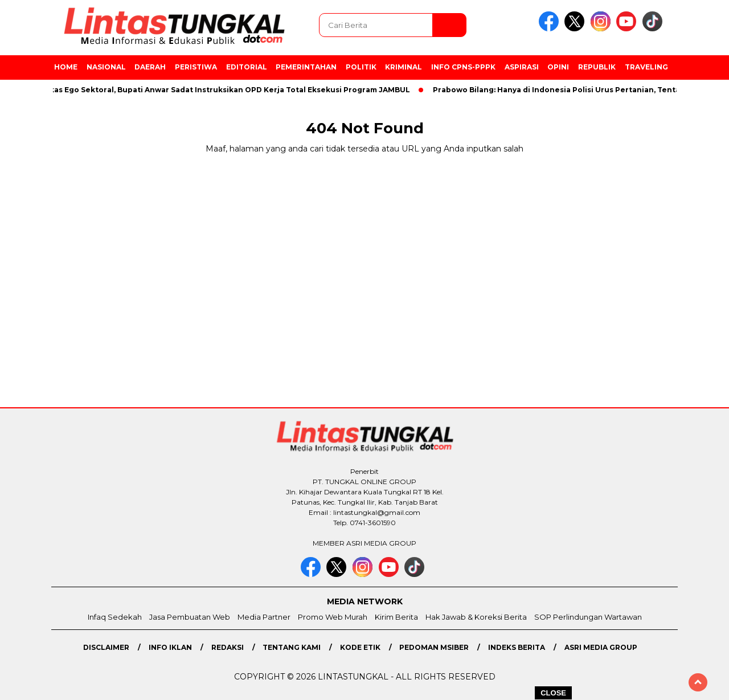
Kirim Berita (396, 617)
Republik (597, 67)
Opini (558, 67)
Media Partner (264, 617)
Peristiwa (196, 67)
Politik (361, 67)
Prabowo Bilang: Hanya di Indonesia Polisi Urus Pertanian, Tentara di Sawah (582, 90)
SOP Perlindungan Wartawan (588, 617)
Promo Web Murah (333, 617)
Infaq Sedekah (115, 617)
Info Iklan (170, 647)
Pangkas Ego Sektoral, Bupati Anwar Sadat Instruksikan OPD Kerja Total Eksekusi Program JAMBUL (223, 90)
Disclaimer (106, 647)
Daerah (150, 67)
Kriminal (404, 67)
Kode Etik (360, 647)
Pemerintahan (306, 67)
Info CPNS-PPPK (463, 67)
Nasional (106, 67)
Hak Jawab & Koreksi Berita (476, 617)
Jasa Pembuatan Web (190, 617)
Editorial (247, 67)
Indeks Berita (517, 647)
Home (66, 67)
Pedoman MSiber (434, 647)
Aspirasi (522, 67)
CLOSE (553, 693)
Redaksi (228, 647)
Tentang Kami (292, 647)
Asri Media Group (601, 647)
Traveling (646, 67)
